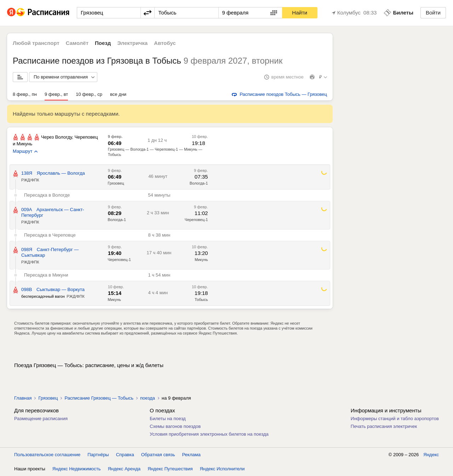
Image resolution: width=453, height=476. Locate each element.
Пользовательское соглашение (47, 455)
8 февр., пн (25, 94)
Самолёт (77, 43)
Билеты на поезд (168, 419)
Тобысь (201, 300)
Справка (125, 455)
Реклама (191, 455)
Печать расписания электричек (384, 426)
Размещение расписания (41, 419)
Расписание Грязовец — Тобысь (99, 398)
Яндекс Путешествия (170, 469)
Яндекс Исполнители (222, 469)
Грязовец (116, 183)
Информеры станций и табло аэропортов (395, 419)
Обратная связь (158, 455)
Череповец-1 (196, 220)
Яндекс (431, 455)
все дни (118, 94)
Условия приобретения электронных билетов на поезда (209, 434)
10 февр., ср (89, 94)
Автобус (165, 43)
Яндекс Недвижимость (77, 469)
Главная (23, 398)
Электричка (132, 43)
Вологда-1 (199, 183)
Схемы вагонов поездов (175, 426)
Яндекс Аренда (124, 469)
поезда (148, 398)
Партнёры (98, 455)
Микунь (201, 260)
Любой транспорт (36, 43)
